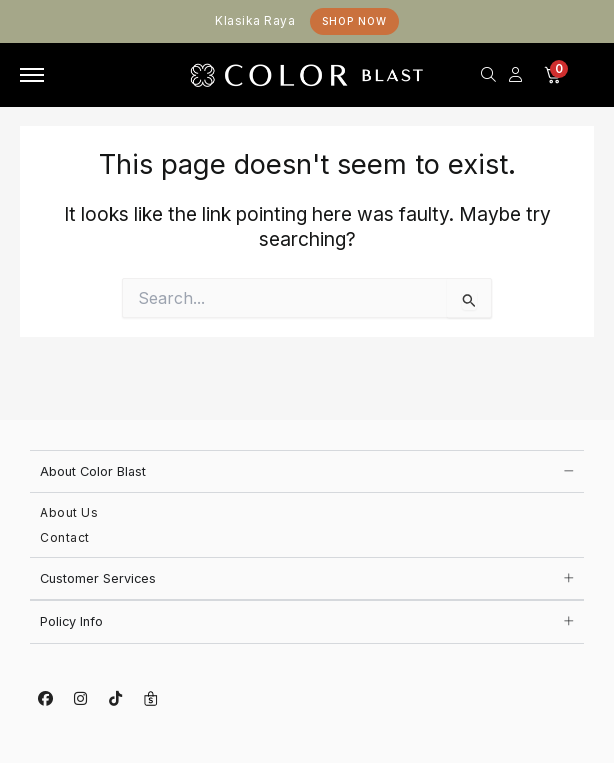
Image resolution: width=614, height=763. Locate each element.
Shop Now (354, 21)
